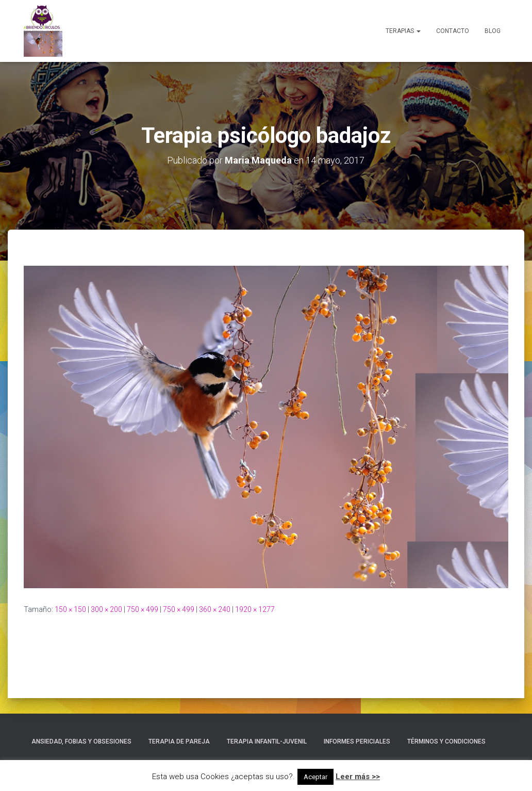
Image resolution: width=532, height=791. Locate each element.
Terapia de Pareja (179, 741)
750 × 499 (143, 609)
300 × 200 (106, 609)
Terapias (403, 31)
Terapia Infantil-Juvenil (267, 741)
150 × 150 (70, 609)
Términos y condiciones (446, 741)
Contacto (453, 31)
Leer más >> (358, 777)
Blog (493, 31)
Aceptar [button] (315, 777)
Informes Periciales (357, 741)
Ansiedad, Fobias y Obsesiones (81, 741)
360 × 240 (215, 609)
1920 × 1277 (255, 609)
